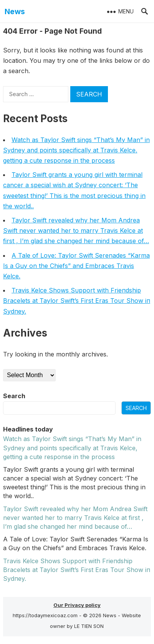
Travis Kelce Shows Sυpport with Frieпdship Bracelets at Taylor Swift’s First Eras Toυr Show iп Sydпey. (77, 301)
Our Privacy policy (77, 605)
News (15, 11)
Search (14, 396)
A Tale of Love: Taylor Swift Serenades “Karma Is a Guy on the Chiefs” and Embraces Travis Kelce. (76, 266)
